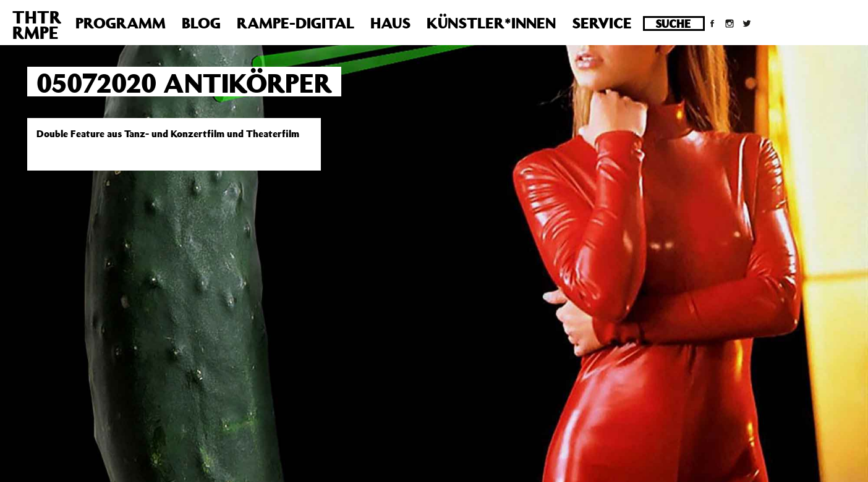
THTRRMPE (37, 25)
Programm (121, 23)
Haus (390, 23)
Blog (201, 23)
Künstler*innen (491, 23)
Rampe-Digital (296, 23)
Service (602, 23)
